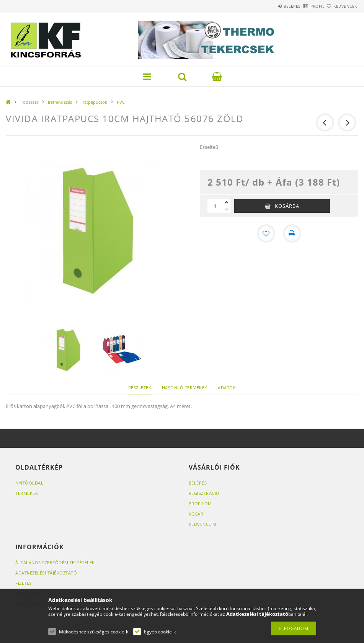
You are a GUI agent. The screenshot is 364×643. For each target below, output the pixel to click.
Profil (304, 6)
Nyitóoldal (29, 483)
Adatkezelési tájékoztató (46, 573)
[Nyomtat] (292, 233)
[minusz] (227, 209)
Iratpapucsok (94, 102)
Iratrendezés (60, 102)
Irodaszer (29, 102)
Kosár (196, 514)
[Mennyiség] (215, 206)
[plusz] (227, 202)
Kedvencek (341, 6)
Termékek (27, 493)
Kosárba (287, 206)
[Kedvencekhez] (266, 233)
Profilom (200, 503)
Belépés (270, 6)
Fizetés (24, 583)
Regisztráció (204, 493)
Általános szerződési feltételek (55, 562)
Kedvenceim (203, 524)
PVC (121, 102)
